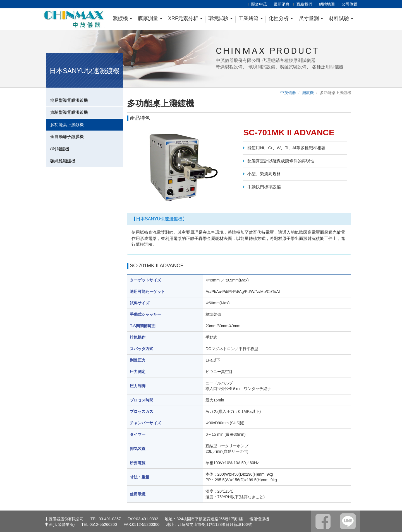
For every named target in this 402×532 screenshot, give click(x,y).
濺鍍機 (308, 93)
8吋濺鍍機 (60, 149)
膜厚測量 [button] (150, 18)
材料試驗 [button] (341, 18)
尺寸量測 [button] (311, 18)
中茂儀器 (288, 93)
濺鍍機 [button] (122, 18)
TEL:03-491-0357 (106, 519)
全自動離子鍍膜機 (67, 137)
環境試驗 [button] (220, 18)
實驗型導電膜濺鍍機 (69, 112)
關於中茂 (259, 4)
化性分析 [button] (281, 18)
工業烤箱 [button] (251, 18)
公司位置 (350, 4)
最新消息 (282, 4)
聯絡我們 (304, 4)
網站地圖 (327, 4)
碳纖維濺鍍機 (63, 161)
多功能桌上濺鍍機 (67, 125)
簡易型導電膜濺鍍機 (69, 100)
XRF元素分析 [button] (185, 18)
